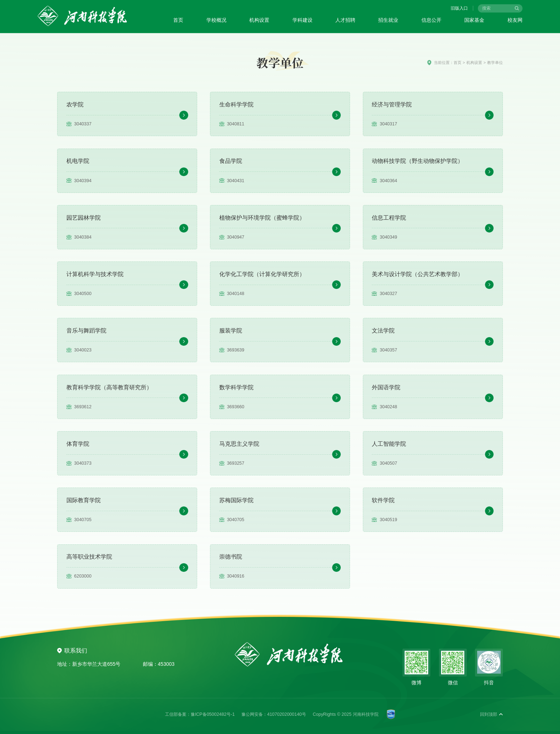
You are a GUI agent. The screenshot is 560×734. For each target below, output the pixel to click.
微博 (416, 683)
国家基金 (474, 20)
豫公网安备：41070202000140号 (274, 714)
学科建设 (302, 20)
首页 (178, 20)
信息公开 (431, 20)
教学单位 (495, 63)
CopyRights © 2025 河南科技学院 (346, 714)
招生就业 (388, 20)
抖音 (489, 683)
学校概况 (216, 20)
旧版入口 (459, 8)
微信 (453, 683)
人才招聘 (345, 20)
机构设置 (259, 20)
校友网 (515, 20)
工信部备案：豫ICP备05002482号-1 (200, 714)
